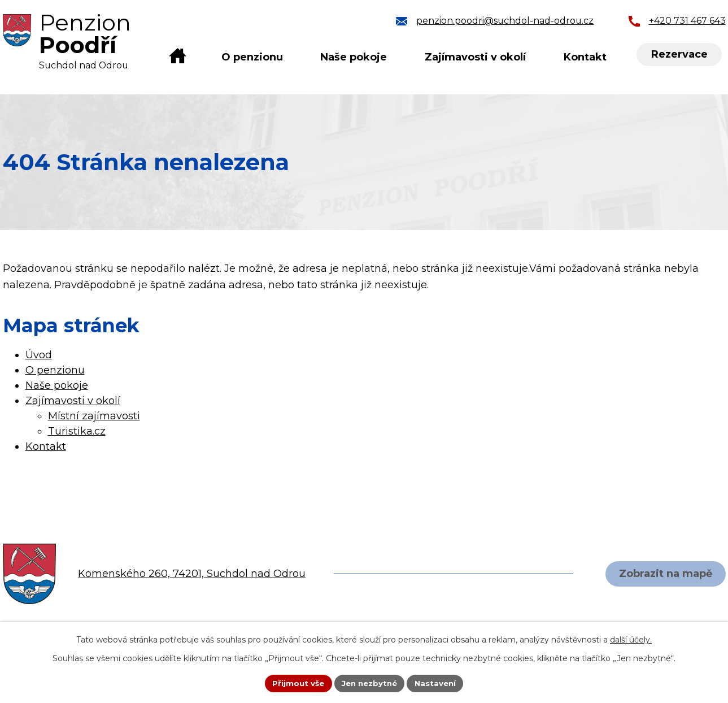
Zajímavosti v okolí (475, 57)
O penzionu (252, 57)
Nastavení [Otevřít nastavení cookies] (438, 683)
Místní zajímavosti (94, 416)
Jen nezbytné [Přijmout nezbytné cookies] (369, 683)
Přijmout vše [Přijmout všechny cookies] (295, 683)
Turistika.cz (77, 431)
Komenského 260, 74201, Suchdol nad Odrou (192, 574)
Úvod (177, 57)
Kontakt (585, 57)
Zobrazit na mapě (664, 574)
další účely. (631, 639)
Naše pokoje (354, 57)
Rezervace (680, 55)
